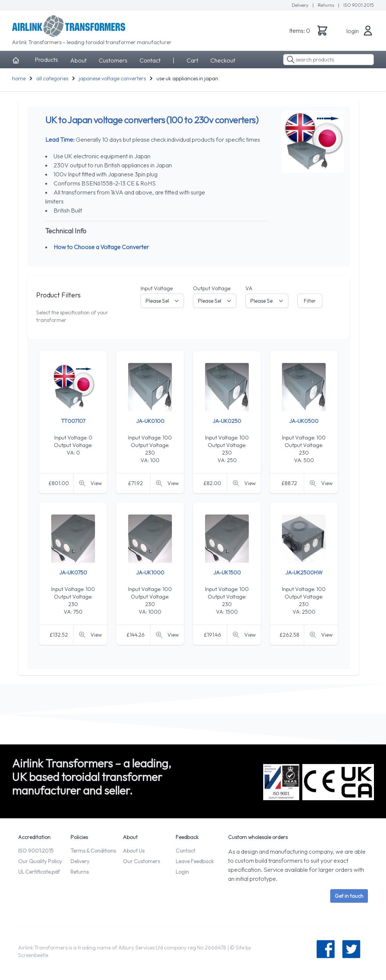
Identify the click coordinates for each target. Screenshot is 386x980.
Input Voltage (157, 288)
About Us (134, 851)
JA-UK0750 (73, 573)
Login (182, 872)
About (78, 60)
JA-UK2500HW (304, 573)
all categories (52, 78)
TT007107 (73, 421)
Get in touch (349, 896)
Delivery (301, 5)
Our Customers (141, 861)
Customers (113, 60)
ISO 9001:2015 (359, 5)
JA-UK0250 (227, 421)
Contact (150, 60)
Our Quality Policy (40, 861)
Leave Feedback (195, 861)
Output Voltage (212, 288)
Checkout (223, 60)
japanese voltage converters (112, 78)
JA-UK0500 (304, 421)
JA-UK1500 (227, 573)
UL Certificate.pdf (39, 872)
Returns (326, 5)
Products (46, 60)
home (19, 78)
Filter (310, 301)
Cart (192, 60)
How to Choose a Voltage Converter (101, 247)
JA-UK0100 (150, 421)
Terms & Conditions (93, 851)
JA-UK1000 (150, 573)
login (353, 31)
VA (249, 288)
